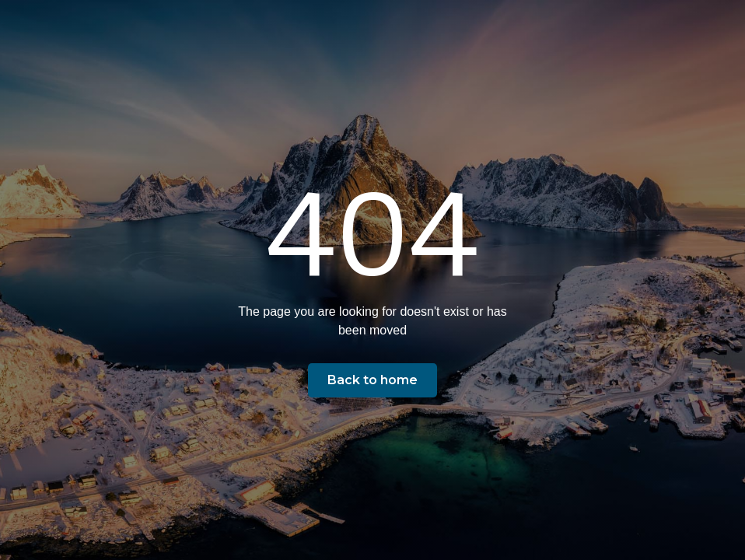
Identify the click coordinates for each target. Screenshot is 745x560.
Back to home (372, 380)
